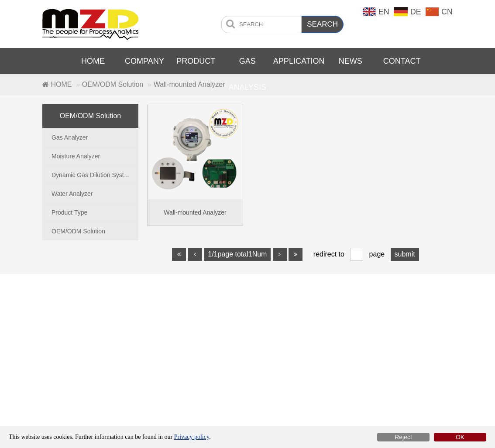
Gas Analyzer (70, 137)
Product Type (69, 212)
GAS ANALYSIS (247, 74)
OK (460, 437)
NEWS (351, 61)
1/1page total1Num (237, 254)
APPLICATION (299, 61)
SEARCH (322, 24)
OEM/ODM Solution (113, 84)
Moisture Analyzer (76, 156)
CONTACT (402, 61)
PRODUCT (196, 61)
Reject (403, 437)
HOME (93, 61)
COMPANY (144, 61)
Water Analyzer (72, 194)
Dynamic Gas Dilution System (92, 175)
